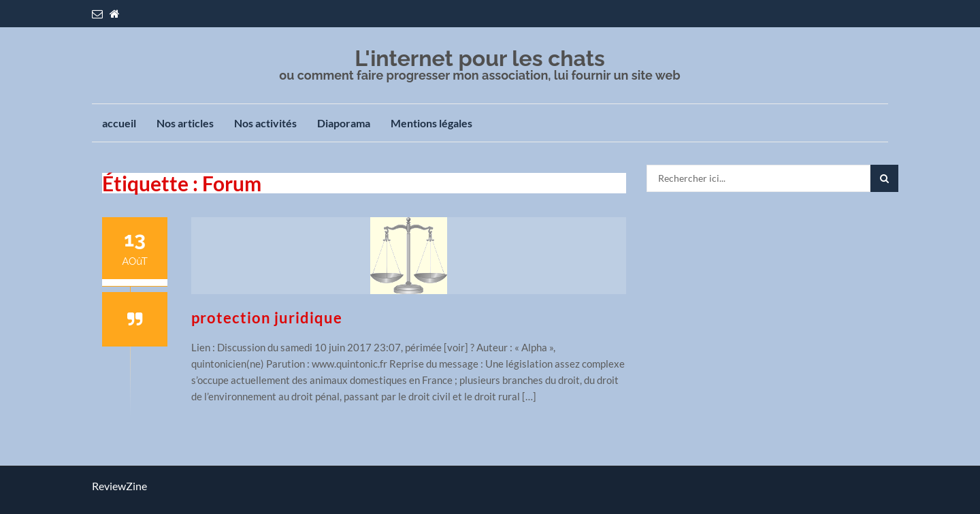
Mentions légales (431, 123)
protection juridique (267, 318)
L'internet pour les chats (480, 58)
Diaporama (344, 123)
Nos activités (265, 123)
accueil (119, 123)
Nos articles (185, 123)
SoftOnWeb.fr (234, 490)
